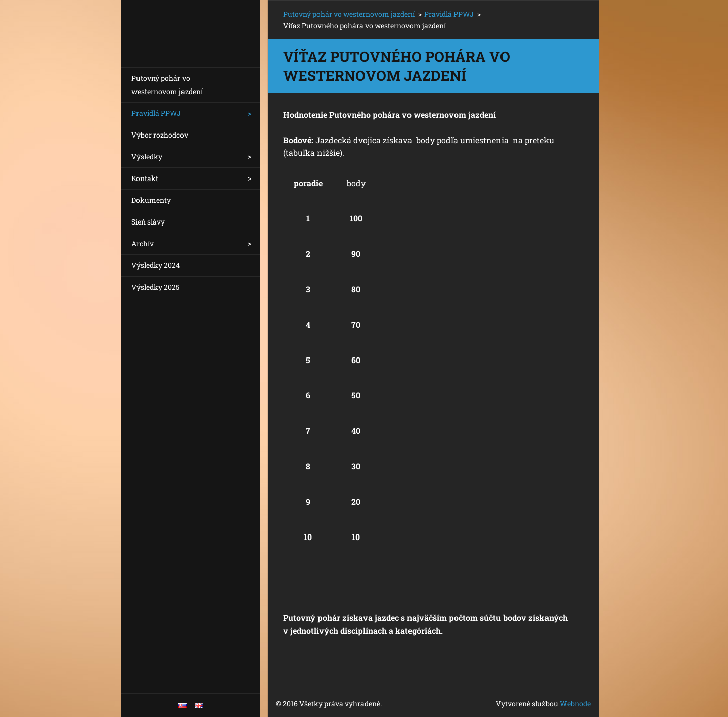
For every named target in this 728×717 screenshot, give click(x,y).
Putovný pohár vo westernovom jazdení (167, 85)
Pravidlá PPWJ (156, 113)
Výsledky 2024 (156, 265)
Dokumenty (151, 200)
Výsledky (147, 156)
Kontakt (145, 178)
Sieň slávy (148, 222)
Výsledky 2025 (155, 287)
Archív (143, 243)
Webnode (575, 704)
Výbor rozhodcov (160, 135)
